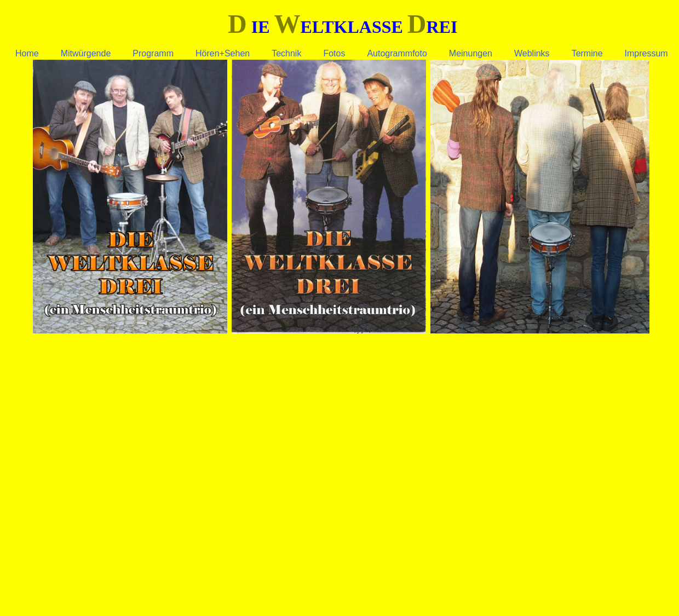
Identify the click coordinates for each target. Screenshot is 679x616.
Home (27, 53)
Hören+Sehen (223, 53)
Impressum (646, 53)
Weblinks (532, 53)
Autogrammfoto (397, 53)
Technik (286, 53)
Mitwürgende (86, 53)
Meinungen (471, 53)
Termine (587, 53)
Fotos (334, 53)
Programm (153, 53)
